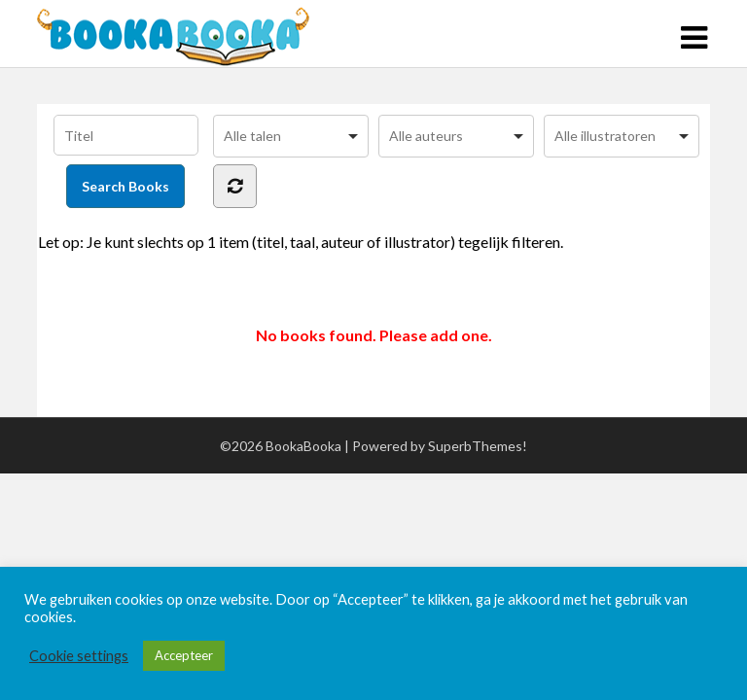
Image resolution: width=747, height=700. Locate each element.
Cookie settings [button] (79, 656)
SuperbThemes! (478, 446)
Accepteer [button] (184, 655)
